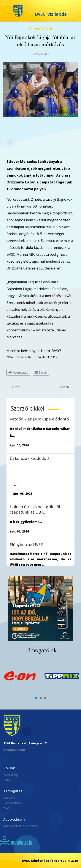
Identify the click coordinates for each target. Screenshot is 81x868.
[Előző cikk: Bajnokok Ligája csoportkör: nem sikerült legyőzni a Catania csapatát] (16, 387)
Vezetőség (10, 775)
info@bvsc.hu (14, 750)
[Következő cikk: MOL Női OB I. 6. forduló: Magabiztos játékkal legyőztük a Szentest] (64, 387)
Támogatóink (13, 803)
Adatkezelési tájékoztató (21, 826)
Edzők (7, 780)
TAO (6, 808)
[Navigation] (6, 11)
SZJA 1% (9, 798)
